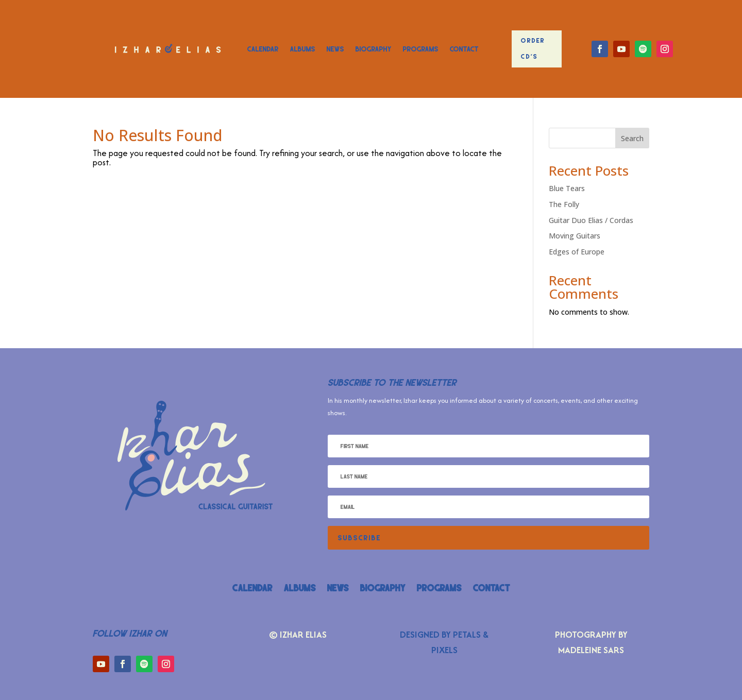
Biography (374, 49)
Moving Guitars (575, 236)
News (335, 49)
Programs (421, 49)
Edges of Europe (577, 252)
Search (632, 138)
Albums (303, 49)
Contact (464, 49)
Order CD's (533, 48)
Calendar (263, 49)
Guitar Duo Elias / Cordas (591, 220)
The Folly (564, 204)
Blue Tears (567, 188)
